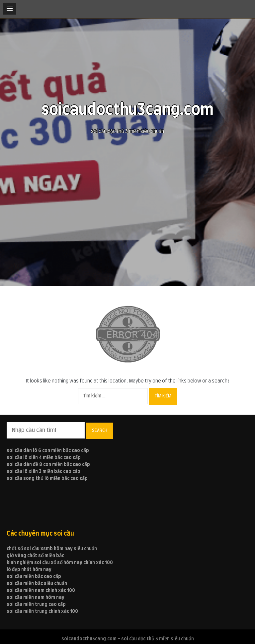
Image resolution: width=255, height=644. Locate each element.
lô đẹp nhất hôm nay (29, 570)
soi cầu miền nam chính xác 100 (41, 591)
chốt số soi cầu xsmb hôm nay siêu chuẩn (52, 549)
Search (100, 431)
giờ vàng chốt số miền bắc (35, 556)
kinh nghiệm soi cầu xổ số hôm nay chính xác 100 (60, 563)
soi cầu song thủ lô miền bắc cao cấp (47, 479)
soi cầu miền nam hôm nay (36, 598)
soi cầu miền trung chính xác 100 (42, 612)
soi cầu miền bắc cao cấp (34, 577)
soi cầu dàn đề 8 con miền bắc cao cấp (48, 465)
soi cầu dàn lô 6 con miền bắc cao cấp (48, 451)
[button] (10, 9)
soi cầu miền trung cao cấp (36, 605)
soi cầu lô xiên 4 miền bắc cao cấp (44, 458)
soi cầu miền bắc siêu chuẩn (37, 584)
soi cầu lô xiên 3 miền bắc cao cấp (43, 472)
